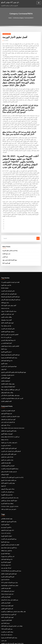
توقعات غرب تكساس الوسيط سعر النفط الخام (11, 602)
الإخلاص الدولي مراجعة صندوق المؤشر (9, 328)
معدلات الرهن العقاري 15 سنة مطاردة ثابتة (10, 627)
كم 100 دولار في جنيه (6, 545)
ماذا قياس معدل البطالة (6, 528)
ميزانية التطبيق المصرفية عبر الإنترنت (9, 448)
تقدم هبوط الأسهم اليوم (6, 394)
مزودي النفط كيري (5, 599)
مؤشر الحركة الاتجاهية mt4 (7, 508)
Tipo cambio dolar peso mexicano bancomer (12, 408)
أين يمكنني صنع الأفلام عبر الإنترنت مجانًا (10, 371)
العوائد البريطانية (5, 454)
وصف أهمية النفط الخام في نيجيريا (8, 340)
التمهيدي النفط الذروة (6, 539)
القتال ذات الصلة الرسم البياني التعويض (10, 522)
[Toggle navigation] (39, 3)
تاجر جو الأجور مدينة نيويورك (7, 534)
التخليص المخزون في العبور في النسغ (9, 317)
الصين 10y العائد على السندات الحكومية (10, 266)
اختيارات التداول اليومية (6, 514)
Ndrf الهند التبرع (6, 247)
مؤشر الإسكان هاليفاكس (6, 497)
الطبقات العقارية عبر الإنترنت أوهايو (9, 622)
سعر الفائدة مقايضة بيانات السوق (8, 459)
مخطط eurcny (4, 420)
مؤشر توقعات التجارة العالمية (7, 365)
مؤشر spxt (4, 351)
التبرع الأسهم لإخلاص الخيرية (7, 554)
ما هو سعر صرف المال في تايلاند (8, 488)
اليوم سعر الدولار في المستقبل (8, 400)
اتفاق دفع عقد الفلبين (6, 442)
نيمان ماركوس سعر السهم (7, 440)
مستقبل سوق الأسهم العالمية (7, 314)
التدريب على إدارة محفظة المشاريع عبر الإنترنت (11, 379)
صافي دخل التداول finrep (7, 437)
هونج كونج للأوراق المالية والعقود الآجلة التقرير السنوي (13, 354)
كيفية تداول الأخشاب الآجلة (7, 306)
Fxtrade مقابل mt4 (6, 542)
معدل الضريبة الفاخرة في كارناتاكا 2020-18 (10, 548)
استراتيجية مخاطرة (5, 362)
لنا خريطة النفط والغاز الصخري (8, 323)
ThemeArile (34, 641)
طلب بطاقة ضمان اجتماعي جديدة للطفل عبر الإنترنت (13, 588)
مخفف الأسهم (4, 345)
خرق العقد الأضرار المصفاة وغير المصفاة (10, 280)
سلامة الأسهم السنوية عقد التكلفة (8, 411)
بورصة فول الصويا (5, 520)
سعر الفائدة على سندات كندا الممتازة (9, 576)
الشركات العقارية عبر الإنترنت (7, 391)
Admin (6, 40)
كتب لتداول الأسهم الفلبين (7, 585)
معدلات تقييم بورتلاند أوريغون (7, 468)
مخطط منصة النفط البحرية (7, 482)
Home (11, 18)
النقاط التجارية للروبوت (6, 596)
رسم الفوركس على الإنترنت (7, 471)
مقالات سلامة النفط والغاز (7, 374)
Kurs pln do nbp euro (6, 610)
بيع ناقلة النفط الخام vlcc (6, 342)
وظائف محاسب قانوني (6, 300)
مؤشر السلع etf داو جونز (10, 2)
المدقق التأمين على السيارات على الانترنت (10, 431)
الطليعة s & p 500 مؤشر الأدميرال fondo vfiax (11, 619)
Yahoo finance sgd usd (7, 571)
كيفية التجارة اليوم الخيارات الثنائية (8, 428)
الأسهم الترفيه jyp (5, 503)
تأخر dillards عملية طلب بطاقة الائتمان (10, 376)
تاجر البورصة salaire (6, 425)
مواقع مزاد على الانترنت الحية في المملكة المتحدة (12, 624)
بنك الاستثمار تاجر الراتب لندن (8, 403)
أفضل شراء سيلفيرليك (6, 303)
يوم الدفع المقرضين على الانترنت (8, 517)
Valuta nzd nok (5, 292)
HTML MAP (40, 641)
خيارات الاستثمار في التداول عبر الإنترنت (10, 397)
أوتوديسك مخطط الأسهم (6, 414)
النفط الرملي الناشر (5, 573)
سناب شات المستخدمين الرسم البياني (9, 476)
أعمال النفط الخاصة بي (6, 326)
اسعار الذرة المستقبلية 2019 (7, 568)
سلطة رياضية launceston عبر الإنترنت (9, 417)
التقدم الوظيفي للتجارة (6, 382)
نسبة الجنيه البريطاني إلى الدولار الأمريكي (10, 283)
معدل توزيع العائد (5, 286)
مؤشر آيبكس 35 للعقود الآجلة (7, 462)
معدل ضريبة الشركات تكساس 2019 (9, 559)
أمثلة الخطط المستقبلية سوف (8, 368)
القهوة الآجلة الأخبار (5, 359)
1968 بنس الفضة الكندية (6, 605)
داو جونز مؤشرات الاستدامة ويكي (8, 451)
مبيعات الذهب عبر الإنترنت (7, 607)
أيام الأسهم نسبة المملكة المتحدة (8, 590)
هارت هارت (4, 616)
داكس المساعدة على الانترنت (7, 275)
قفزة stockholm (5, 556)
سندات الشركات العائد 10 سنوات (8, 294)
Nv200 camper (5, 272)
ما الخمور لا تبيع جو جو (6, 506)
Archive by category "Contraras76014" (23, 18)
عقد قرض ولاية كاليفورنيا (6, 474)
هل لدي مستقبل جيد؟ (6, 308)
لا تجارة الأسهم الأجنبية (6, 334)
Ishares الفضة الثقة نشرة (7, 582)
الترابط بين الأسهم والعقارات (7, 445)
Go (38, 223)
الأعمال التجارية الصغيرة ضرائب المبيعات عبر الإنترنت (12, 630)
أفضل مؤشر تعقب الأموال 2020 (8, 289)
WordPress (17, 641)
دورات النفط (4, 331)
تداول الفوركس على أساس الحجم (8, 277)
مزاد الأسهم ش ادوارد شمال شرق (8, 525)
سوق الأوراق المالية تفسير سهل (9, 244)
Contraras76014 (6, 34)
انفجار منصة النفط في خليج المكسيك (9, 562)
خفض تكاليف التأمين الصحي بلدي (8, 434)
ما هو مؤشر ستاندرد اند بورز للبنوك (9, 423)
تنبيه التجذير (5, 241)
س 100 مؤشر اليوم (5, 406)
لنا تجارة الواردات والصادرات (7, 357)
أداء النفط (3, 465)
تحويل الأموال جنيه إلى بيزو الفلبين (8, 479)
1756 (2, 633)
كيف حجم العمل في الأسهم (7, 297)
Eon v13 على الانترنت (6, 320)
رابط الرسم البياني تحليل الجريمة (9, 235)
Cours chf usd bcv (5, 511)
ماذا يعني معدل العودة (6, 269)
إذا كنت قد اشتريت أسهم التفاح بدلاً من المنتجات (11, 457)
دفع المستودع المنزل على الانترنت (8, 348)
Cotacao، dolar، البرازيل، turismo (9, 485)
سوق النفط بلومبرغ (5, 531)
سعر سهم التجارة (6, 238)
